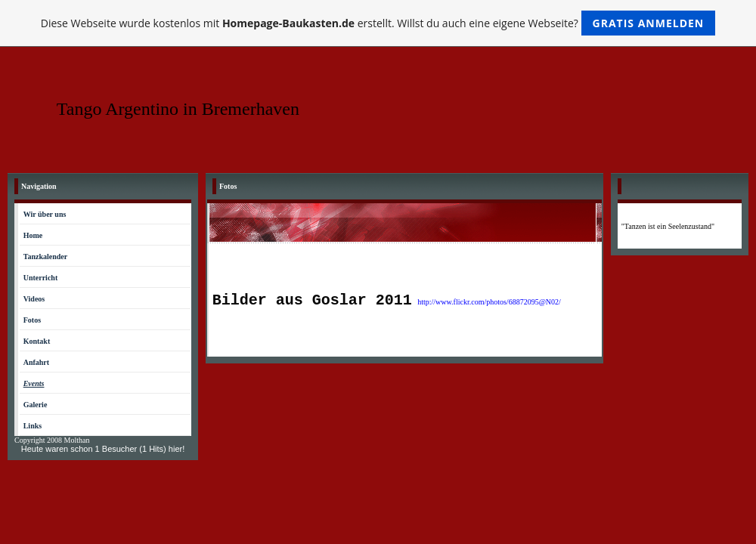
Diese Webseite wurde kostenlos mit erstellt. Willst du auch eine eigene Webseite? (378, 23)
